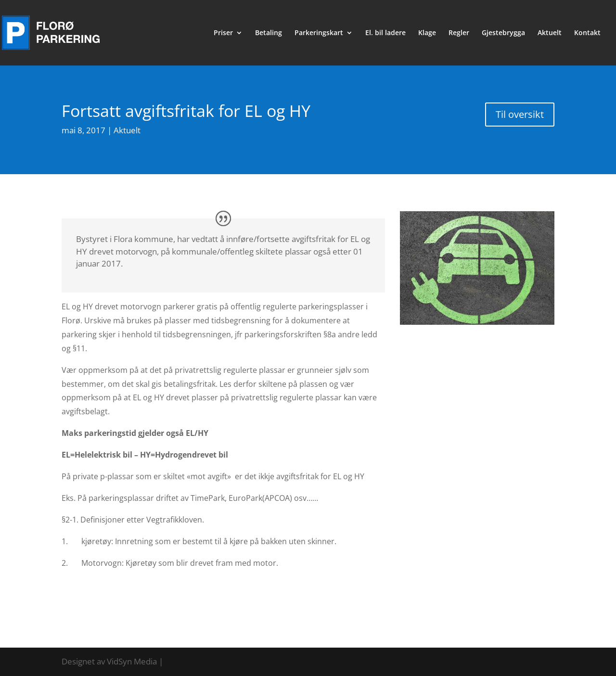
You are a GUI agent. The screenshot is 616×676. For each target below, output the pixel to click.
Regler (459, 33)
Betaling (269, 33)
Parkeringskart (319, 33)
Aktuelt (550, 33)
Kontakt (587, 33)
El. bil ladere (385, 33)
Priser (223, 33)
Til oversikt (520, 114)
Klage (427, 33)
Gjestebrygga (503, 33)
